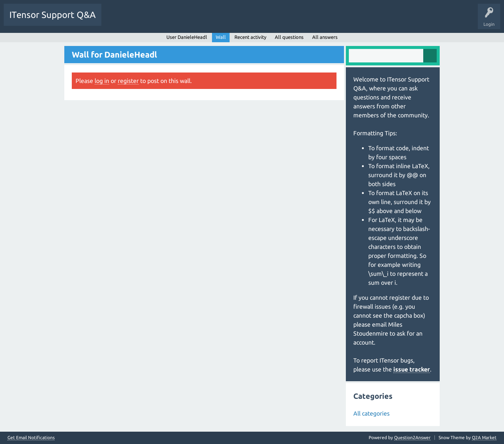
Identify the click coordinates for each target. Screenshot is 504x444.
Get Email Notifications (31, 438)
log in (102, 81)
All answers (325, 37)
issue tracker (412, 369)
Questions (117, 20)
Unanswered (149, 20)
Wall (221, 37)
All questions (289, 37)
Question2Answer (412, 437)
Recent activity (250, 37)
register (128, 81)
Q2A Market (484, 437)
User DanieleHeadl (187, 37)
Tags (177, 20)
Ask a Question (232, 20)
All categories (371, 413)
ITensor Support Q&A (53, 15)
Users (201, 20)
